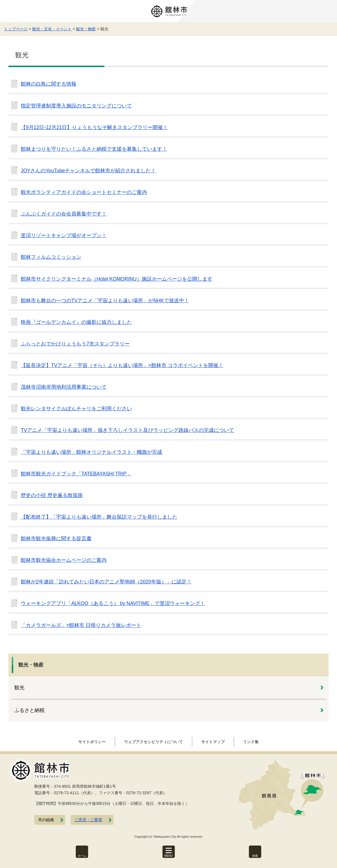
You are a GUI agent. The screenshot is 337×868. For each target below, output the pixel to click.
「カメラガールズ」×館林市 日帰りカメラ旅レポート (81, 625)
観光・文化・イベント (52, 29)
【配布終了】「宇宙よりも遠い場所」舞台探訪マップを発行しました (99, 517)
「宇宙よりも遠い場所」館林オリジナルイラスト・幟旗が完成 (91, 452)
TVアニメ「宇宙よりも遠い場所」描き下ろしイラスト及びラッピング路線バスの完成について (127, 430)
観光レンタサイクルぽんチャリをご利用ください (76, 409)
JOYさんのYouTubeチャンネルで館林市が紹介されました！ (88, 171)
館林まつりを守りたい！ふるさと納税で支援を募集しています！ (94, 149)
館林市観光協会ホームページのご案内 (64, 560)
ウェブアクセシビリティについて (153, 742)
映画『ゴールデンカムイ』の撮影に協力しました (76, 322)
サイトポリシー (92, 742)
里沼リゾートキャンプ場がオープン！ (64, 235)
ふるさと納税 (29, 710)
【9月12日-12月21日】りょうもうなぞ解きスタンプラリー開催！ (94, 127)
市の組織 (46, 820)
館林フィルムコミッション (51, 257)
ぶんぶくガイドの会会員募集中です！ (64, 214)
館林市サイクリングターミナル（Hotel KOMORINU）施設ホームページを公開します (117, 279)
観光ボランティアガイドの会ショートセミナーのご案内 (84, 192)
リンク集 (251, 742)
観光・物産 (86, 29)
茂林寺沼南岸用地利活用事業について (64, 387)
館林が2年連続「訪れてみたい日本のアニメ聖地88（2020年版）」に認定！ (106, 582)
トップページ (16, 29)
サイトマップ (213, 742)
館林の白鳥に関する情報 (49, 84)
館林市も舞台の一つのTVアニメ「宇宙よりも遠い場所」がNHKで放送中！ (105, 301)
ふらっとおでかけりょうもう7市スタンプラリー (75, 344)
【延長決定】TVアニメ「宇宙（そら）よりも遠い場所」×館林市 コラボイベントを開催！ (122, 365)
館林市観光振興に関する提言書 (56, 539)
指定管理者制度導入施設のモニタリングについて (76, 106)
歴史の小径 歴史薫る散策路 (52, 495)
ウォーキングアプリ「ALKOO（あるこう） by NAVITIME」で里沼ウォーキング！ (113, 603)
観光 (19, 688)
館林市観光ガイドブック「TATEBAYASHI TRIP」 (76, 474)
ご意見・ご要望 (88, 820)
